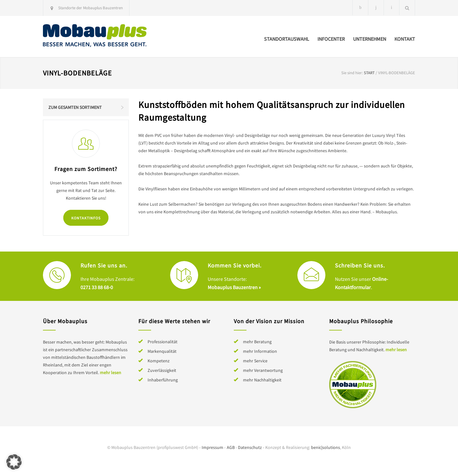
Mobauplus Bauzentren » (234, 287)
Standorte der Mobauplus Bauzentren (90, 8)
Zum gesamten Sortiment (75, 107)
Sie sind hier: (352, 73)
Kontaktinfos (86, 218)
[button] (14, 462)
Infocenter (331, 39)
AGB (231, 447)
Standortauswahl (287, 39)
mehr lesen (111, 373)
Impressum (212, 447)
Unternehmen (370, 39)
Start (369, 73)
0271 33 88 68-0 (97, 287)
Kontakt (405, 39)
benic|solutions (326, 447)
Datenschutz (250, 447)
